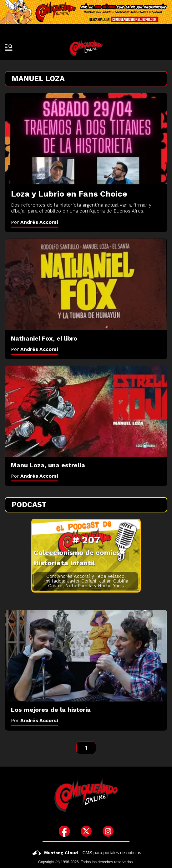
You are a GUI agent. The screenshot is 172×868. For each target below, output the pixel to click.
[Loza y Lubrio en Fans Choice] (86, 139)
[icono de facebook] (64, 831)
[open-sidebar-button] (9, 48)
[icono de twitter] (86, 831)
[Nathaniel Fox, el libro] (86, 284)
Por (35, 222)
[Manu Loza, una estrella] (86, 411)
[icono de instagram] (108, 831)
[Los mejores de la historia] (86, 656)
